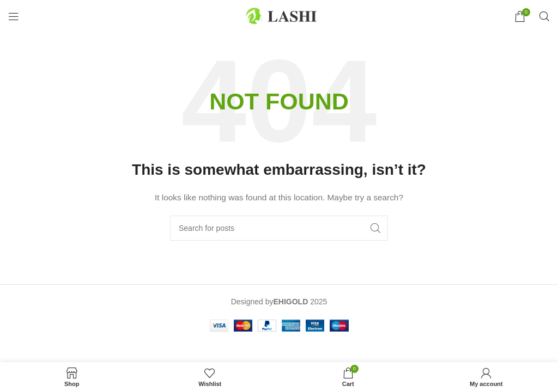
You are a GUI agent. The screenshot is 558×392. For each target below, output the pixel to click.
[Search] (544, 16)
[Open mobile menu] (14, 16)
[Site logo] (279, 16)
